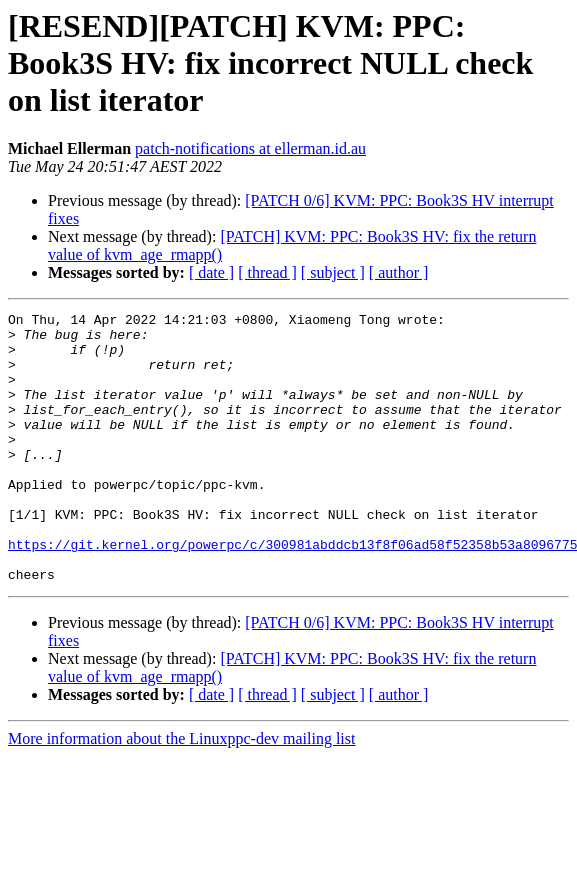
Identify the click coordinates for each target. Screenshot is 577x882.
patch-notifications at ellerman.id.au (250, 148)
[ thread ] (267, 272)
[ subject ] (333, 272)
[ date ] (211, 272)
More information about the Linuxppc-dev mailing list (181, 792)
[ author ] (399, 272)
